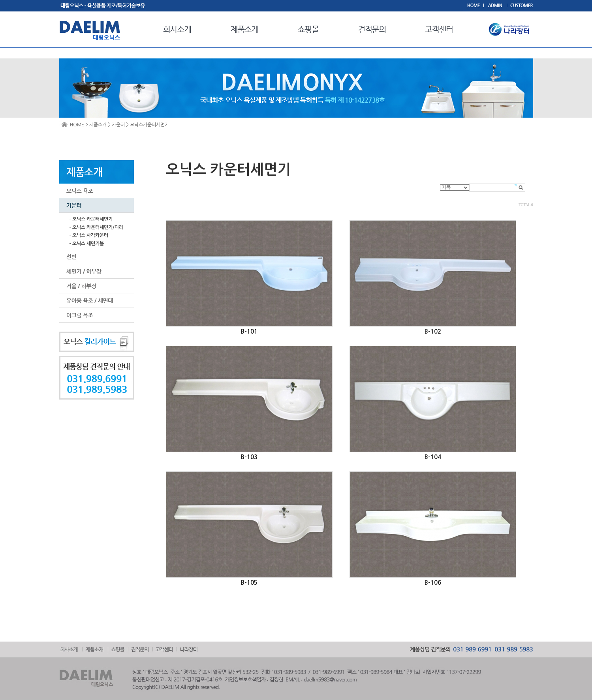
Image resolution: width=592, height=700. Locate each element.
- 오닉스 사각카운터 (89, 235)
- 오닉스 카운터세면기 (91, 219)
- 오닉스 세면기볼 (86, 244)
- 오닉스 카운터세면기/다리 (96, 227)
